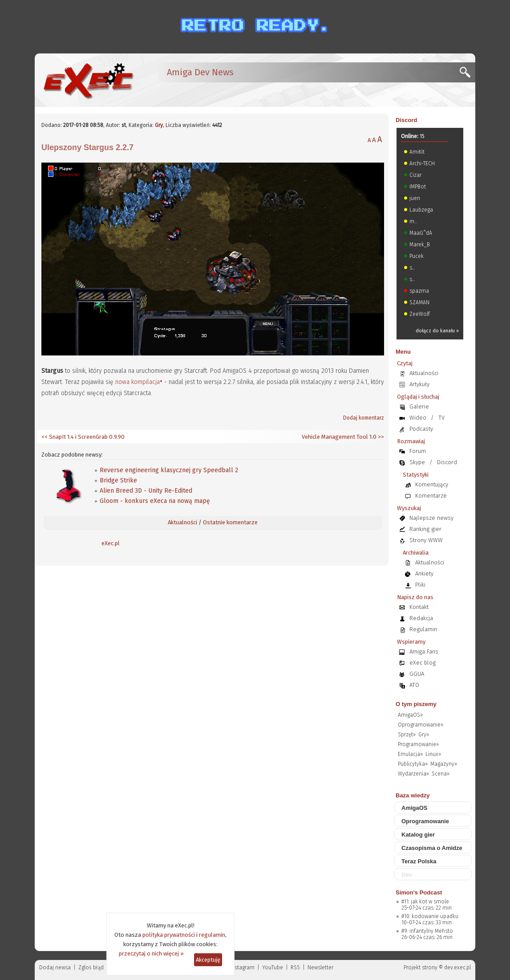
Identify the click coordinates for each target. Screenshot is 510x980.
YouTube (273, 968)
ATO (414, 685)
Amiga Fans (424, 651)
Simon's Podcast (419, 892)
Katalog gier (418, 835)
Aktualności (182, 522)
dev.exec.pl (457, 968)
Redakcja (421, 618)
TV (441, 418)
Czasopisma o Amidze (432, 848)
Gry (159, 125)
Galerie (419, 406)
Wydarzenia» (413, 774)
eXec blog (423, 663)
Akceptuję (208, 960)
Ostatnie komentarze (230, 522)
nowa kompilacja (138, 382)
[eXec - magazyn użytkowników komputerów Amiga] (88, 80)
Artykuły (419, 384)
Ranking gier (425, 529)
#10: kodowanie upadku (430, 916)
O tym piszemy (416, 704)
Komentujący (432, 484)
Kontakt (419, 607)
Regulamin (423, 629)
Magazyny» (444, 764)
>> (380, 437)
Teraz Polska (419, 861)
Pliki (420, 585)
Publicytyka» (413, 764)
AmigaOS (415, 808)
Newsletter (320, 968)
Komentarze (431, 496)
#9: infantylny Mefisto (427, 931)
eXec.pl (111, 543)
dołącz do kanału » (437, 331)
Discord (406, 120)
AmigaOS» (410, 715)
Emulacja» (410, 754)
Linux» (433, 754)
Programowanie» (418, 744)
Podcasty (421, 429)
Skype (417, 462)
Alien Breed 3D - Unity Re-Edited (146, 491)
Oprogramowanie (425, 821)
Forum (418, 451)
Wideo (418, 418)
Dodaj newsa (55, 968)
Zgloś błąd (91, 968)
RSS (295, 968)
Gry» (424, 735)
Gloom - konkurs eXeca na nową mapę (155, 501)
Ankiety (424, 574)
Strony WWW (426, 540)
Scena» (441, 774)
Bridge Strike (118, 480)
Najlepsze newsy (431, 518)
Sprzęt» (407, 735)
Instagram (242, 968)
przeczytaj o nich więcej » (151, 953)
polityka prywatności (169, 935)
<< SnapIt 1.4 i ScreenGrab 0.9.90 (83, 437)
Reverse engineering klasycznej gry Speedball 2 (169, 470)
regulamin (212, 935)
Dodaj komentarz (364, 418)
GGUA (417, 674)
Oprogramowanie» (421, 725)
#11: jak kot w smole (425, 902)
